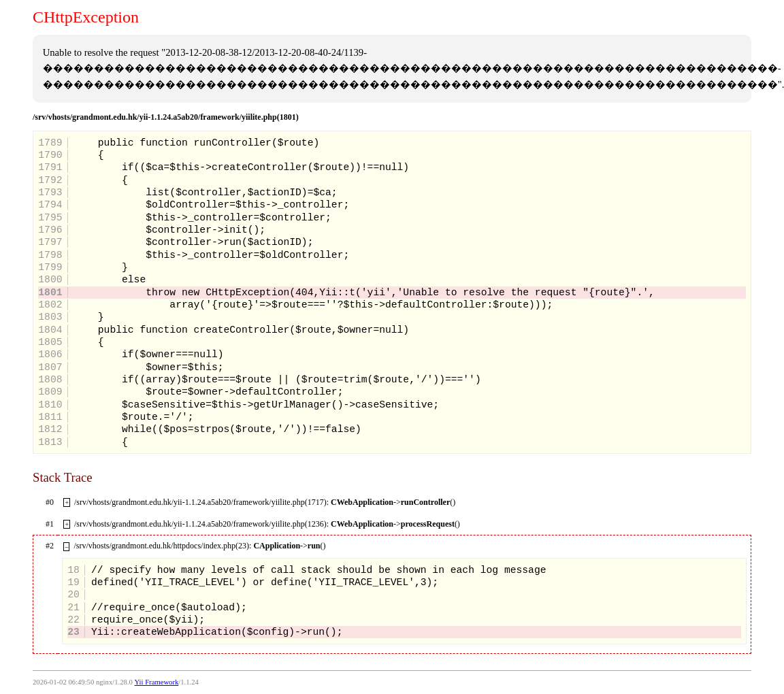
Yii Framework (156, 682)
